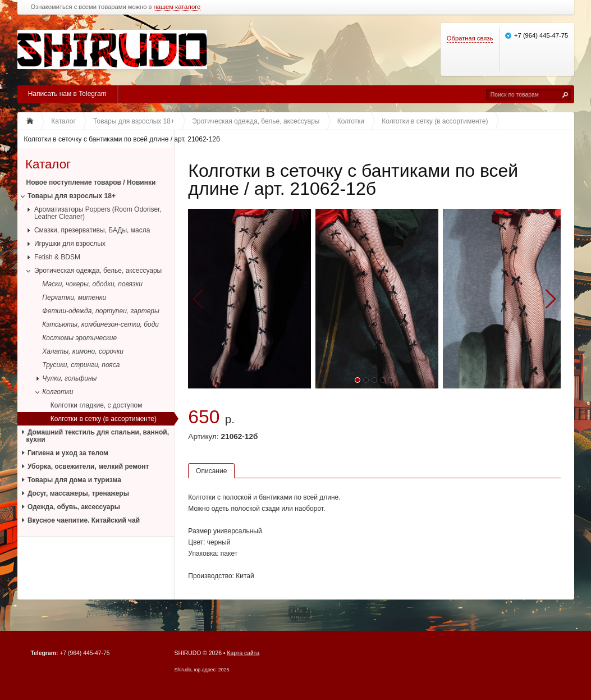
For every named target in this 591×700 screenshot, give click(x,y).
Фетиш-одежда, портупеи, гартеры (101, 311)
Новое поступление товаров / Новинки (91, 182)
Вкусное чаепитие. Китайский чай (84, 520)
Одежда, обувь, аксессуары (74, 507)
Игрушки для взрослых (70, 244)
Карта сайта (243, 653)
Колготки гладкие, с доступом (97, 405)
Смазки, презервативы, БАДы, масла (92, 230)
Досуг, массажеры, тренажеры (78, 493)
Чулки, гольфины (69, 378)
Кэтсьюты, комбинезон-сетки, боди (100, 324)
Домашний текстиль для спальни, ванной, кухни (98, 436)
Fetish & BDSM (57, 257)
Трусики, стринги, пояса (81, 365)
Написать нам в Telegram (67, 94)
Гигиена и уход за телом (68, 453)
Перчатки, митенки (74, 298)
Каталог (48, 164)
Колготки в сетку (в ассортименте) (104, 419)
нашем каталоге (177, 7)
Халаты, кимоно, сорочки (83, 351)
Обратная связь (470, 38)
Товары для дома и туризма (74, 480)
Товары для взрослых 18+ (72, 196)
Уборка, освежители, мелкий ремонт (88, 466)
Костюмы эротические (79, 338)
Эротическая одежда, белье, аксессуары (98, 271)
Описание (211, 471)
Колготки (58, 392)
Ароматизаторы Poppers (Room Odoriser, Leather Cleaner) (98, 213)
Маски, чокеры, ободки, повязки (92, 284)
